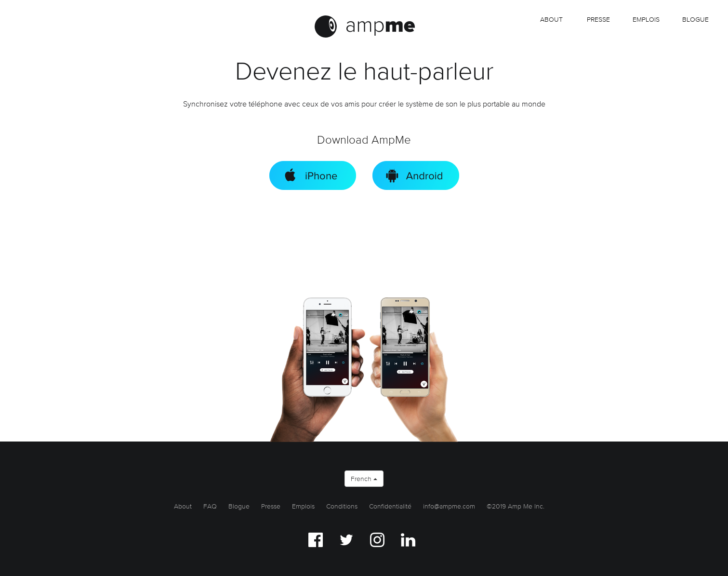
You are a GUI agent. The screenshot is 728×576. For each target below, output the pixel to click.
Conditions (342, 506)
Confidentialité (390, 506)
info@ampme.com (449, 506)
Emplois (303, 506)
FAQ (210, 506)
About (551, 19)
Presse (598, 19)
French (364, 479)
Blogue (695, 19)
